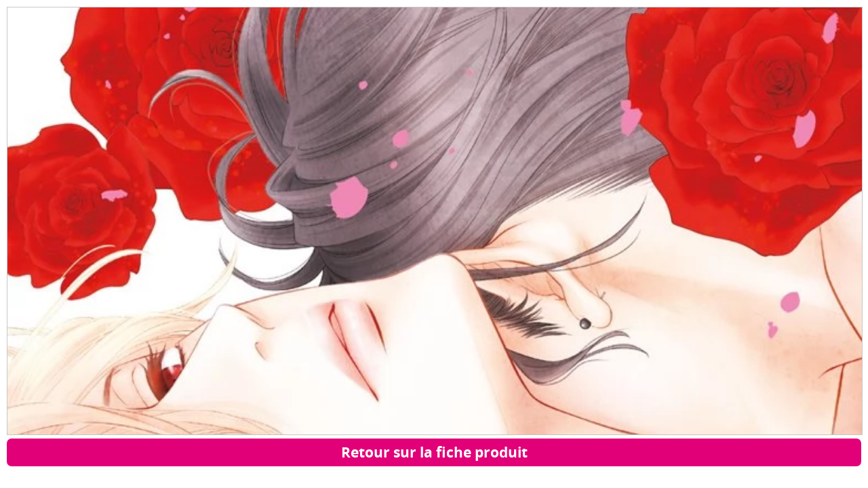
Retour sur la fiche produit (434, 452)
